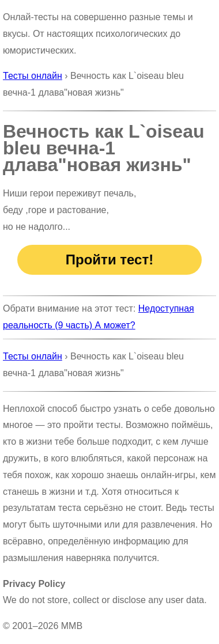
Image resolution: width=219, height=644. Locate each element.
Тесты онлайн (33, 76)
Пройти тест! (109, 260)
